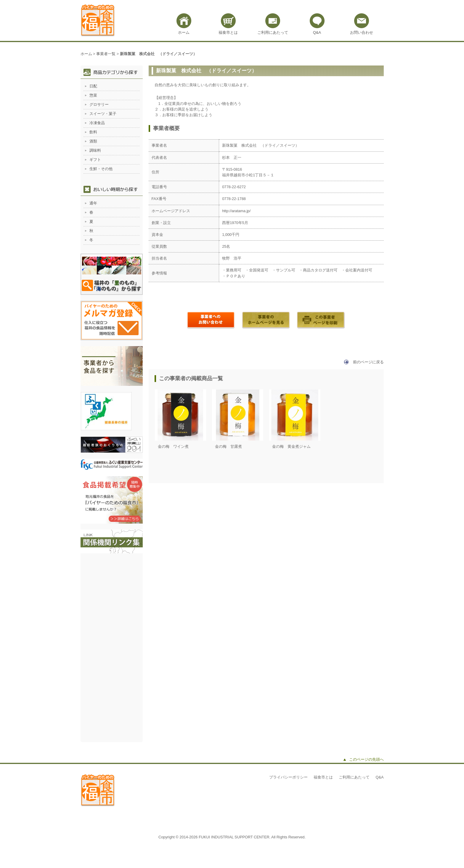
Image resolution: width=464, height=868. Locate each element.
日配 (93, 86)
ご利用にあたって (273, 32)
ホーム (184, 32)
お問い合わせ (362, 32)
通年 (93, 203)
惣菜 (93, 95)
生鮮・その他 (101, 169)
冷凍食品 (97, 123)
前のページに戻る (368, 362)
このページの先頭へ (366, 759)
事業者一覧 (106, 54)
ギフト (95, 160)
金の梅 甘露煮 (228, 446)
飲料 (93, 132)
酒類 (93, 141)
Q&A (317, 32)
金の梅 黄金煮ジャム (291, 446)
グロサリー (99, 104)
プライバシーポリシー (288, 777)
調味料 (95, 150)
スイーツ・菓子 (103, 114)
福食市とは (228, 32)
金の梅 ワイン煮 (173, 446)
